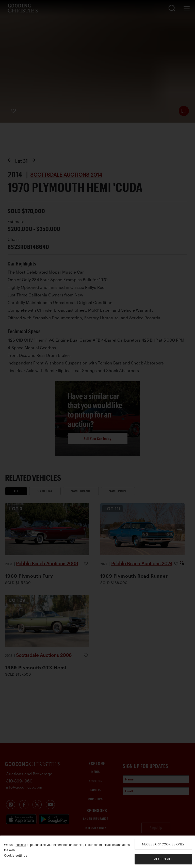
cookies (21, 845)
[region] (97, 852)
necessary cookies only (163, 844)
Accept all (163, 859)
